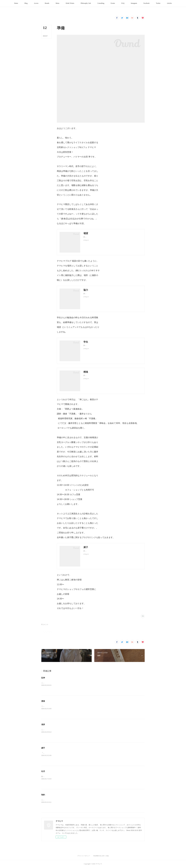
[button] (16, 3)
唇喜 (43, 701)
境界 (43, 725)
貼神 (43, 678)
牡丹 (43, 771)
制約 (43, 795)
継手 (43, 748)
